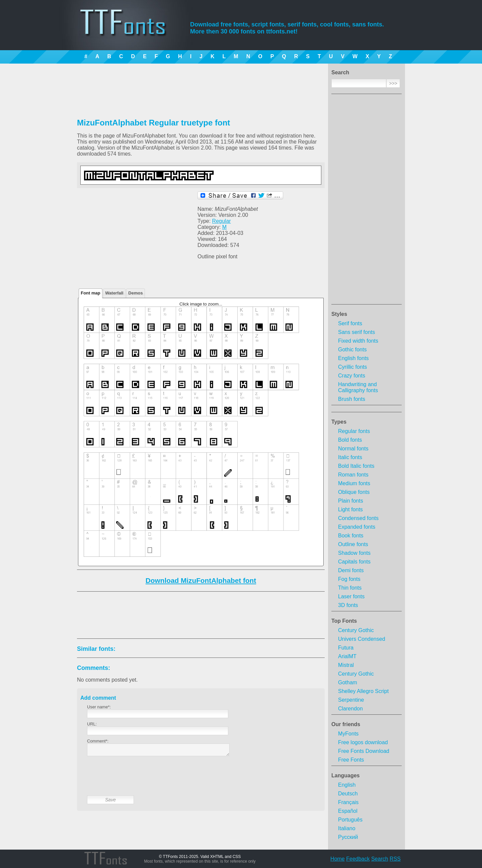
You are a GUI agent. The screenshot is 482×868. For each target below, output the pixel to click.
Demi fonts (351, 570)
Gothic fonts (352, 350)
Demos (135, 293)
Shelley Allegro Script (363, 691)
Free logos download (363, 742)
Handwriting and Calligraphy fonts (358, 387)
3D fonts (348, 605)
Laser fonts (351, 596)
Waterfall (114, 293)
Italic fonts (350, 457)
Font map (91, 293)
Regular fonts (354, 431)
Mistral (346, 665)
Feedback (358, 859)
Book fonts (351, 536)
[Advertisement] (367, 201)
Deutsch (348, 794)
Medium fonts (354, 483)
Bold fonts (350, 440)
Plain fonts (351, 501)
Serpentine (351, 700)
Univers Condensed (362, 639)
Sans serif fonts (356, 332)
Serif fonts (350, 323)
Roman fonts (353, 475)
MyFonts (348, 734)
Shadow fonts (354, 553)
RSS (395, 859)
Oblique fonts (354, 492)
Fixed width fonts (358, 341)
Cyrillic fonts (352, 367)
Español (348, 811)
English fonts (353, 358)
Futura (346, 648)
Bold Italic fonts (356, 466)
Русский (348, 837)
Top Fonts (344, 621)
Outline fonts (353, 544)
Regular (222, 221)
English (347, 785)
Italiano (347, 828)
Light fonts (350, 509)
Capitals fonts (354, 562)
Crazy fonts (352, 376)
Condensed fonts (358, 518)
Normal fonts (353, 449)
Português (350, 820)
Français (348, 802)
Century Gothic (356, 630)
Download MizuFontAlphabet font (201, 580)
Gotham (348, 682)
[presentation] (138, 781)
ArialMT (347, 656)
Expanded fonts (357, 527)
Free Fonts (351, 760)
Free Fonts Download (364, 751)
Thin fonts (350, 588)
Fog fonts (349, 579)
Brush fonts (352, 399)
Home (338, 859)
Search (380, 859)
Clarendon (350, 709)
